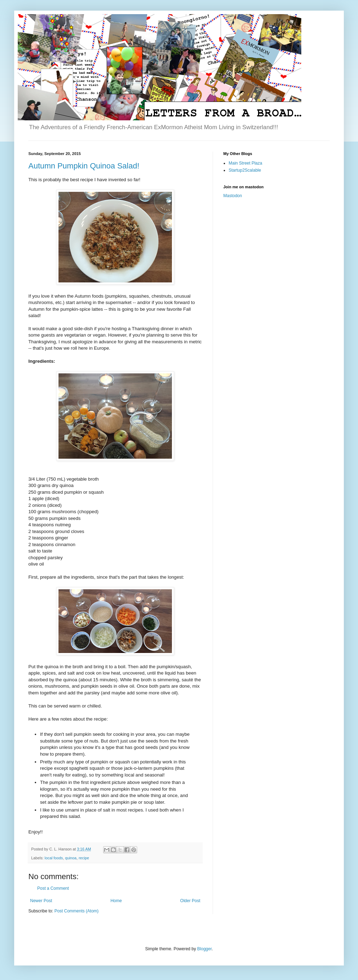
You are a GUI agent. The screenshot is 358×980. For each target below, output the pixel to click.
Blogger (204, 949)
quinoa (71, 858)
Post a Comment (53, 888)
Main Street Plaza (245, 163)
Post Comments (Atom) (76, 911)
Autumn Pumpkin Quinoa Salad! (84, 166)
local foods (54, 858)
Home (116, 901)
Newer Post (41, 901)
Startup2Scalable (245, 170)
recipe (84, 858)
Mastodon (233, 196)
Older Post (190, 901)
